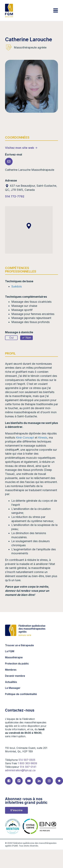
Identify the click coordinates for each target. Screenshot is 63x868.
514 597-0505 (27, 760)
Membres (11, 670)
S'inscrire (16, 810)
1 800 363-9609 (27, 763)
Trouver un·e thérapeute (19, 645)
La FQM (10, 651)
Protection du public (17, 664)
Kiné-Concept (25, 438)
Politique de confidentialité (21, 694)
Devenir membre (15, 676)
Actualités (11, 682)
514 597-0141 (28, 767)
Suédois (17, 286)
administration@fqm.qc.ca (20, 770)
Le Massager (13, 688)
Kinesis (43, 438)
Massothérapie (14, 657)
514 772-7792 (15, 196)
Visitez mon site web (20, 148)
